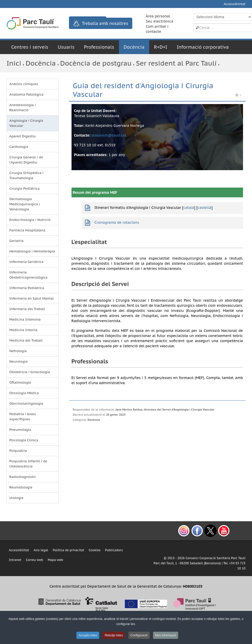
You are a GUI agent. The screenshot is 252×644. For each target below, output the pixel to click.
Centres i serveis (30, 47)
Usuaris (66, 47)
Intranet (15, 560)
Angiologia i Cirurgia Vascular (26, 123)
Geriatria (17, 241)
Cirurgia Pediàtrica (25, 188)
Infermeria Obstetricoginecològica (29, 275)
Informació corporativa (203, 47)
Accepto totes (88, 635)
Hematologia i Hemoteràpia (32, 251)
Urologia (17, 498)
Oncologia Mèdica (24, 393)
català (189, 208)
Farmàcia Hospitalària (27, 230)
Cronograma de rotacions (117, 222)
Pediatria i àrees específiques (23, 417)
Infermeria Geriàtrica (27, 262)
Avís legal (41, 550)
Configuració (139, 635)
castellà (205, 208)
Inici (14, 63)
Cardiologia (19, 147)
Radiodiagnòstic (23, 477)
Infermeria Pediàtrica (27, 288)
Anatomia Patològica (27, 94)
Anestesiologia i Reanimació (23, 108)
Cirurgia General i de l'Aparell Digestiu (26, 160)
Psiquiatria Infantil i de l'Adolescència (28, 464)
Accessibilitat (234, 4)
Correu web (34, 560)
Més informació (165, 635)
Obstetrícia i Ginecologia (30, 372)
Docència (134, 47)
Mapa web (55, 560)
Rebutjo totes (114, 635)
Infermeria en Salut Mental (32, 298)
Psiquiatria (18, 451)
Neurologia (19, 361)
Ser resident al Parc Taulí (176, 63)
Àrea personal (158, 16)
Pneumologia (20, 430)
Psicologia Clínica (24, 440)
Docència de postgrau (96, 63)
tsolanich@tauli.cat (109, 135)
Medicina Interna (23, 330)
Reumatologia (21, 487)
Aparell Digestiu (23, 136)
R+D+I (160, 47)
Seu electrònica (160, 21)
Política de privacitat (68, 550)
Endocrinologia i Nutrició (30, 220)
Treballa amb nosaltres (101, 23)
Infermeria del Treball (27, 309)
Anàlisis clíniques (24, 84)
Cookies (95, 550)
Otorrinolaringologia (26, 403)
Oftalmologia (20, 382)
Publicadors (114, 550)
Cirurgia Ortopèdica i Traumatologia (27, 175)
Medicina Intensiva (25, 319)
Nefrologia (18, 351)
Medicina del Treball (26, 340)
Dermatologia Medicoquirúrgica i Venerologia (25, 204)
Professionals (99, 47)
